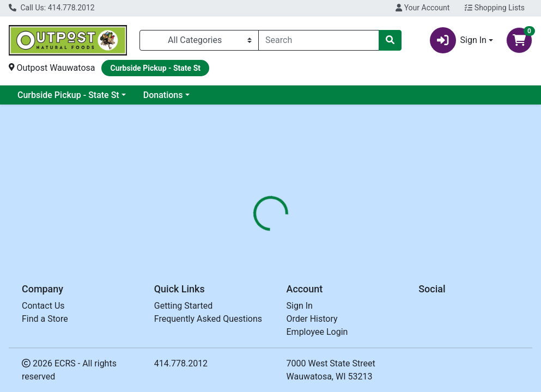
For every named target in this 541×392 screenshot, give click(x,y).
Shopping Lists (495, 8)
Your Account (423, 8)
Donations (163, 95)
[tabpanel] (383, 319)
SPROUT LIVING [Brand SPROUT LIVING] (363, 309)
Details (255, 244)
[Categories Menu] (199, 40)
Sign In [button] (458, 40)
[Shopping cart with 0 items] (519, 40)
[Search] (319, 40)
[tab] (255, 244)
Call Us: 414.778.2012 (52, 8)
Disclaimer (303, 244)
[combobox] (319, 40)
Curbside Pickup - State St (68, 95)
